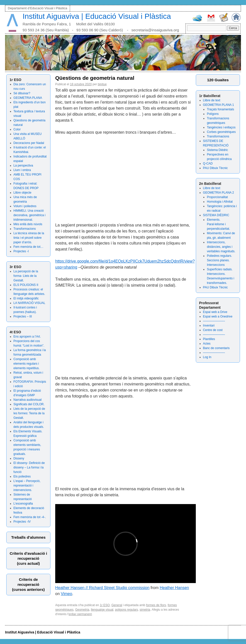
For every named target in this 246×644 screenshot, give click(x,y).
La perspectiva (23, 166)
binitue (102, 84)
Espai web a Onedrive (218, 316)
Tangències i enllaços (221, 127)
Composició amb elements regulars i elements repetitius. (27, 364)
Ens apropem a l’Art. (27, 337)
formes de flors (156, 605)
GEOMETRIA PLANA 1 (219, 105)
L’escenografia (23, 504)
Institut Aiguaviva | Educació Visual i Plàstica (97, 16)
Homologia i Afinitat (220, 202)
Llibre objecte (22, 193)
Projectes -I (21, 251)
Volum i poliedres (25, 206)
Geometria (82, 610)
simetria (145, 610)
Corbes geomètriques (221, 132)
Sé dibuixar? (22, 93)
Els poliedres (22, 476)
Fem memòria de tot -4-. (30, 517)
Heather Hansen (174, 588)
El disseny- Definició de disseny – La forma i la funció (29, 467)
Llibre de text (212, 100)
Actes (207, 344)
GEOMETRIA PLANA (28, 98)
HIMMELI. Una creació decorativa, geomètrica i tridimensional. (29, 215)
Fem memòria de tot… (28, 247)
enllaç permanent (80, 614)
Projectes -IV (22, 522)
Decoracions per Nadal (29, 143)
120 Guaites (218, 80)
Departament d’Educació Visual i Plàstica (38, 8)
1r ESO (105, 605)
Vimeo (66, 594)
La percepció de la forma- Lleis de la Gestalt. (26, 276)
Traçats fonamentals (220, 109)
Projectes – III (23, 316)
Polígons (213, 114)
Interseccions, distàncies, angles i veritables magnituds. (221, 247)
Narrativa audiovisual (28, 400)
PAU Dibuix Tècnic (216, 168)
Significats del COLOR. (29, 404)
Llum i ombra (22, 170)
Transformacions (25, 229)
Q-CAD (208, 164)
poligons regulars (126, 610)
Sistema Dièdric (217, 150)
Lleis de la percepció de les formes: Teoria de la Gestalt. (29, 413)
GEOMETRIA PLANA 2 (219, 193)
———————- (214, 321)
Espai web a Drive (215, 312)
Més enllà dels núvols (28, 224)
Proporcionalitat (217, 197)
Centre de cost (213, 330)
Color (17, 129)
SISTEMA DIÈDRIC (216, 215)
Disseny (19, 458)
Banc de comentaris (216, 348)
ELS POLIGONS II (26, 285)
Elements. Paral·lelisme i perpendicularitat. (218, 224)
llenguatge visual (102, 610)
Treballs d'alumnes (28, 537)
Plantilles (209, 339)
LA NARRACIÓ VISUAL (29, 303)
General (117, 605)
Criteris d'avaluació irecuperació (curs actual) (28, 558)
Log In (207, 357)
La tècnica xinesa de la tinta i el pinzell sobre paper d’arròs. (29, 238)
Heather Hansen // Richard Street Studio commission (102, 588)
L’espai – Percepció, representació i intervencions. (27, 486)
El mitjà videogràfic (26, 298)
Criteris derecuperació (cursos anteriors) (28, 584)
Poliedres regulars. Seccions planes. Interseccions (219, 260)
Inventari (209, 326)
